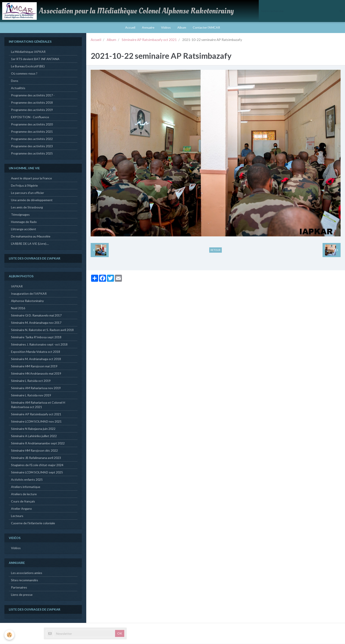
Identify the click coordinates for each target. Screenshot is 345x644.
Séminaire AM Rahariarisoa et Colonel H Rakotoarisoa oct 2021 (38, 405)
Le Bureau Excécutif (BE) (28, 66)
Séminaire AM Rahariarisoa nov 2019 (36, 388)
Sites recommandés (25, 580)
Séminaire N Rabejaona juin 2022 (33, 429)
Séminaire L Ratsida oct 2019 (31, 381)
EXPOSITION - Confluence (30, 117)
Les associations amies (27, 573)
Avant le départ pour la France (31, 178)
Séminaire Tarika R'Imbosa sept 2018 (36, 337)
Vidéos (166, 27)
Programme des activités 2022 (32, 139)
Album (182, 27)
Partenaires (19, 588)
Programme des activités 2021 (32, 132)
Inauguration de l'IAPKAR (29, 294)
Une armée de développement (32, 200)
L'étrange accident (24, 229)
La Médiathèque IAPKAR (28, 52)
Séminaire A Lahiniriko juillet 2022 (34, 436)
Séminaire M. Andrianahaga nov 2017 (36, 323)
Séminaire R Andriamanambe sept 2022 (38, 443)
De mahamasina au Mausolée (31, 236)
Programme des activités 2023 (32, 146)
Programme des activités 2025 (32, 154)
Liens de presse (22, 595)
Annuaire (148, 27)
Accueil (130, 27)
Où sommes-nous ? (24, 74)
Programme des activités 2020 (32, 124)
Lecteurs (17, 516)
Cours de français (23, 501)
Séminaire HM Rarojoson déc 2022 (34, 451)
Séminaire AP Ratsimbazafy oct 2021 (149, 40)
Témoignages (20, 215)
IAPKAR (17, 286)
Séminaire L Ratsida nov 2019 (31, 395)
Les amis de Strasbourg (27, 207)
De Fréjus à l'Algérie (24, 186)
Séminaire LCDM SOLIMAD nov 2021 (36, 422)
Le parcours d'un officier (28, 193)
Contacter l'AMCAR (206, 27)
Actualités (18, 88)
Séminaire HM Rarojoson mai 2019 (34, 366)
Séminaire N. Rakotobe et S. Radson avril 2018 (42, 330)
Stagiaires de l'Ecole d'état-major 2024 (37, 465)
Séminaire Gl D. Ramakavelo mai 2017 (36, 316)
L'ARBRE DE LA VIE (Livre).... (30, 244)
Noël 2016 (18, 308)
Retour (216, 250)
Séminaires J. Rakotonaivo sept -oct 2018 (39, 345)
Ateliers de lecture (24, 494)
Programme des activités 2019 (32, 110)
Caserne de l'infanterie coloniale (33, 523)
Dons (15, 81)
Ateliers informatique (26, 487)
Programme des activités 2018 (32, 103)
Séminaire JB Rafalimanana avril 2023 (36, 458)
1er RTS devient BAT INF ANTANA (35, 59)
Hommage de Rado (24, 222)
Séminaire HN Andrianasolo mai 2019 (36, 374)
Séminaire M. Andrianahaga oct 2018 (36, 359)
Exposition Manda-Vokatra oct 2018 (36, 352)
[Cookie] (9, 635)
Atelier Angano (21, 509)
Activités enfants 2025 (27, 480)
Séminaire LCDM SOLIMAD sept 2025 (37, 472)
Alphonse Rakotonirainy (27, 301)
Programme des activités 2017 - (33, 95)
